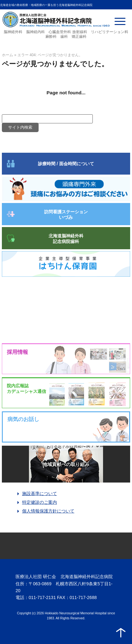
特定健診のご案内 (40, 502)
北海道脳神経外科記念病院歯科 (66, 239)
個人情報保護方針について (48, 511)
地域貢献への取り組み (66, 464)
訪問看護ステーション (66, 215)
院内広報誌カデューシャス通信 (26, 389)
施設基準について (40, 493)
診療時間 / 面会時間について (66, 164)
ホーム (7, 55)
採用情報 (17, 352)
